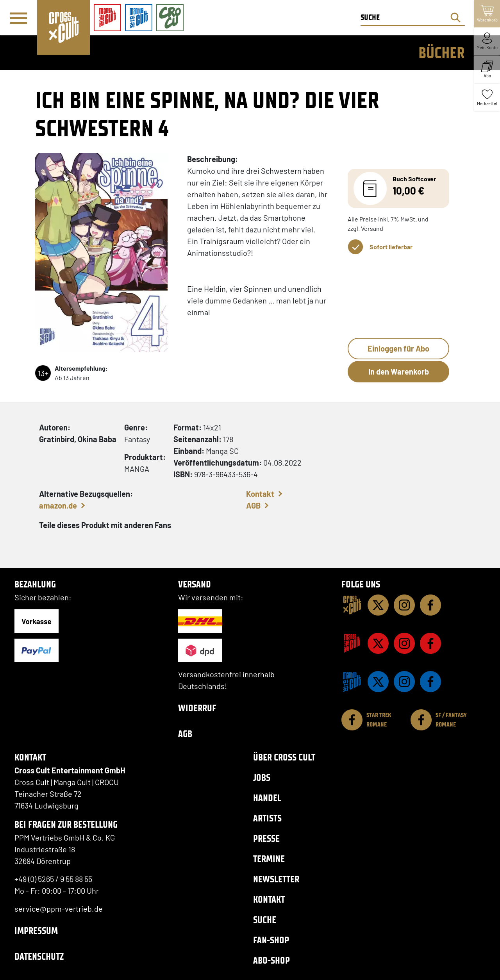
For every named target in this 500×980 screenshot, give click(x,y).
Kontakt (260, 494)
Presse (266, 838)
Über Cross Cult (284, 757)
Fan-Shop (271, 940)
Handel (267, 798)
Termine (269, 859)
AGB (253, 505)
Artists (267, 818)
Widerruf (197, 708)
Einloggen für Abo (398, 348)
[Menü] (18, 18)
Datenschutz (39, 956)
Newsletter (276, 879)
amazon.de (58, 505)
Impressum (36, 931)
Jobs (262, 777)
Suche (265, 920)
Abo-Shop (271, 960)
